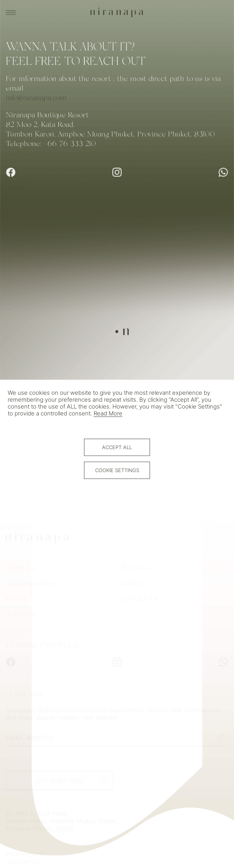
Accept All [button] (117, 447)
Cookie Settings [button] (117, 470)
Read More (108, 413)
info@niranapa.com (36, 99)
